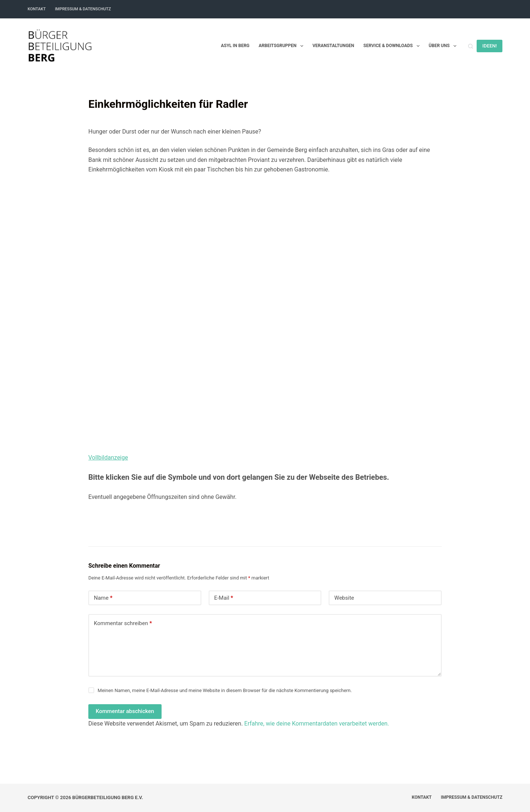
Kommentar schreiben (123, 623)
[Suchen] (471, 46)
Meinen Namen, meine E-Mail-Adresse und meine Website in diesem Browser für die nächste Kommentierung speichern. (225, 690)
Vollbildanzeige (108, 458)
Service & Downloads (393, 46)
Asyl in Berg (235, 46)
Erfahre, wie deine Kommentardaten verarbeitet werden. (317, 724)
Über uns (444, 46)
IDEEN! (490, 46)
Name (103, 598)
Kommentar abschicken (125, 711)
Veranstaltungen (333, 46)
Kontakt (37, 9)
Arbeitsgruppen (282, 46)
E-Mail (224, 598)
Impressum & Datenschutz (83, 9)
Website (344, 598)
